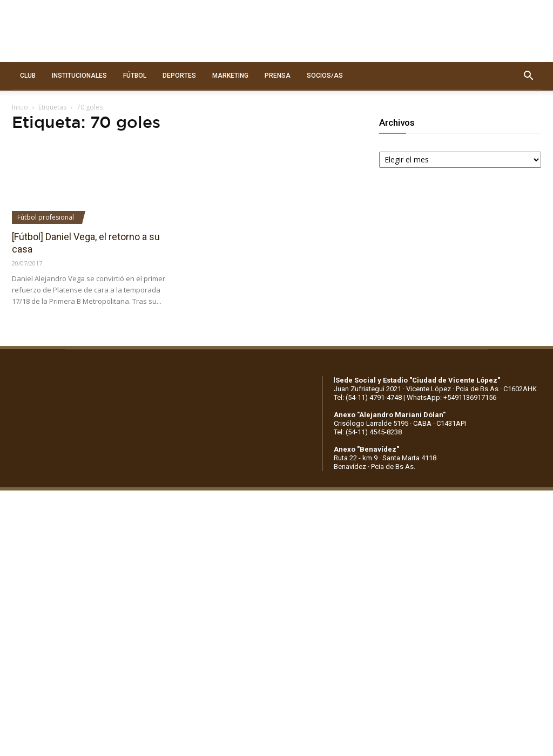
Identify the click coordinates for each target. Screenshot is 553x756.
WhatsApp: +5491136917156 (451, 397)
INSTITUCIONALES (79, 76)
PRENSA (278, 76)
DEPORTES (179, 76)
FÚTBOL (135, 76)
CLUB (28, 76)
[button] (528, 76)
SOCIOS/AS (325, 76)
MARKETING (230, 76)
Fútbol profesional (46, 217)
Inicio (20, 107)
